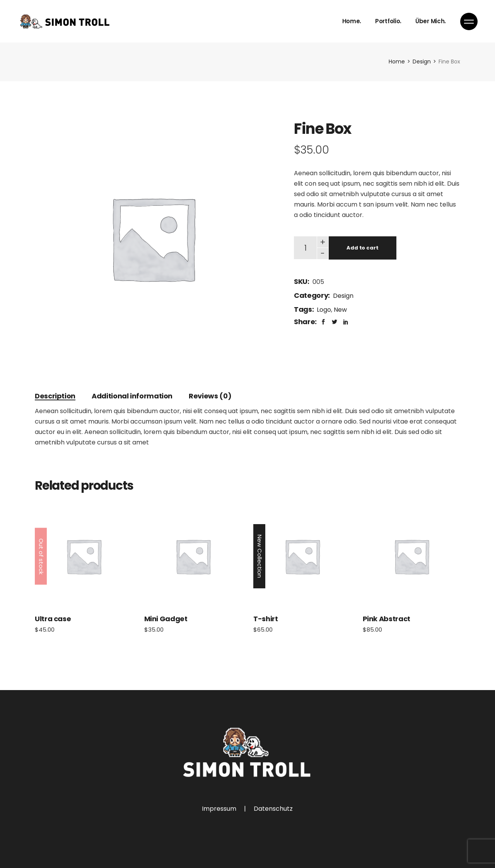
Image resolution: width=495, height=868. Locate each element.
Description (55, 396)
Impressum (219, 809)
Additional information (132, 396)
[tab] (55, 396)
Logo (324, 310)
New (340, 310)
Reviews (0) (210, 396)
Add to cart (363, 248)
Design (343, 296)
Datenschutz (273, 809)
